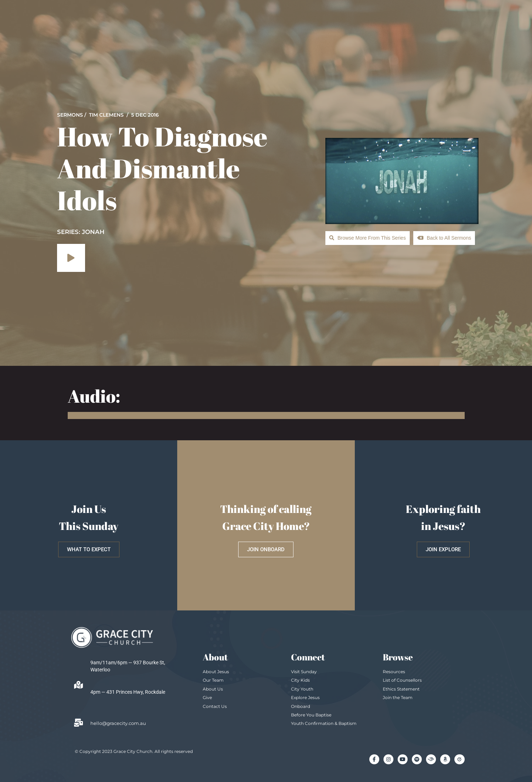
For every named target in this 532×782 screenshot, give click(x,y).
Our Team (213, 680)
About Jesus (216, 672)
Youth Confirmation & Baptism (324, 723)
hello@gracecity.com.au (118, 723)
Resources (394, 672)
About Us (213, 689)
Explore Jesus (305, 697)
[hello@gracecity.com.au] (79, 723)
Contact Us (215, 706)
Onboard (301, 706)
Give (207, 697)
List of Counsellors (402, 680)
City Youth (302, 689)
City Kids (300, 680)
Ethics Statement (401, 689)
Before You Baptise (311, 715)
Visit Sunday (304, 672)
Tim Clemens (106, 115)
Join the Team (398, 697)
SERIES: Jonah (81, 232)
